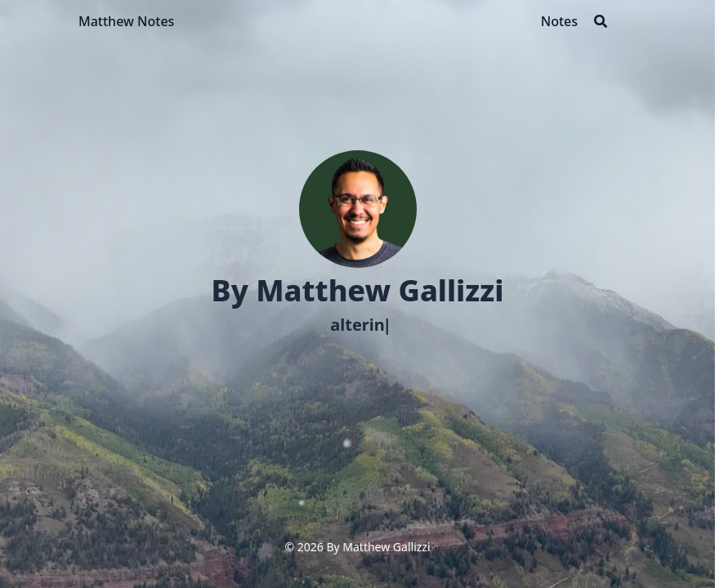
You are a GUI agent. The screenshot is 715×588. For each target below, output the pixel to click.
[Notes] (559, 21)
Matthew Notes (126, 21)
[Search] (601, 21)
